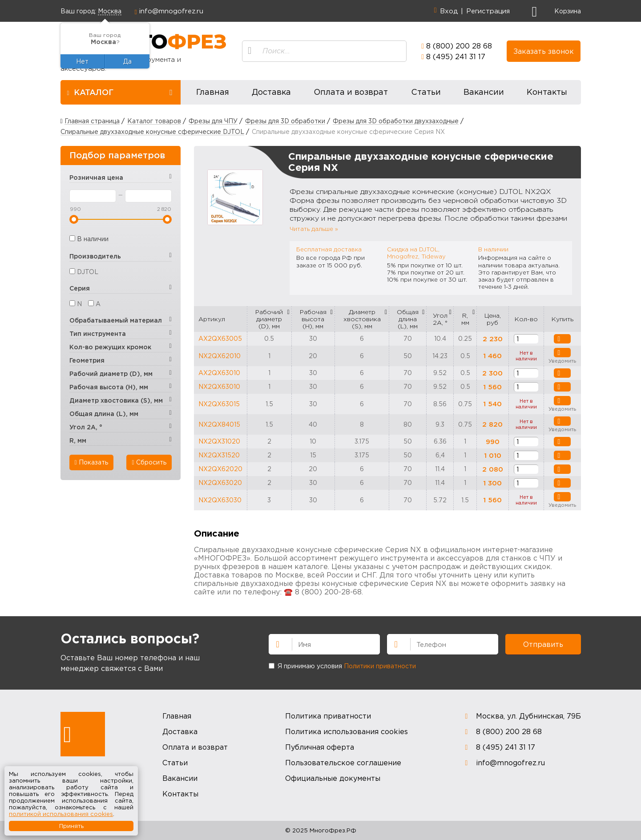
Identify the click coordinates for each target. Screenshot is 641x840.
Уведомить (557, 353)
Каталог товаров (154, 121)
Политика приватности (328, 716)
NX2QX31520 (219, 455)
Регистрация (488, 11)
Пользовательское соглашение (343, 763)
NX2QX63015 (219, 404)
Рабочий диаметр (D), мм (269, 319)
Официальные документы (333, 778)
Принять (71, 826)
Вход (449, 11)
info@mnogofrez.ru (171, 11)
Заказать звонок (544, 51)
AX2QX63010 (219, 373)
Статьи (426, 92)
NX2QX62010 (220, 356)
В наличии (93, 239)
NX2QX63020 (220, 483)
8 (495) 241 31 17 (456, 57)
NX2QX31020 (219, 441)
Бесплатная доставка (329, 249)
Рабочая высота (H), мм (313, 319)
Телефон (392, 643)
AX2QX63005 (220, 338)
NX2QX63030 (220, 500)
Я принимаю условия (342, 666)
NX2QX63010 (219, 386)
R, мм (465, 319)
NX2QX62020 (220, 469)
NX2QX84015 (219, 424)
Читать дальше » (314, 229)
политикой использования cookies (61, 814)
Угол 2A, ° (440, 319)
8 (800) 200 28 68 (459, 46)
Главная (213, 92)
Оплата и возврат (351, 92)
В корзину (557, 339)
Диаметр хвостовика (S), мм (362, 319)
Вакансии (484, 92)
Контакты (547, 92)
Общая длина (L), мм (408, 319)
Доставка (271, 92)
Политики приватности (380, 666)
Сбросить (149, 462)
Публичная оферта (320, 747)
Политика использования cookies (347, 731)
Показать (91, 462)
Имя (274, 643)
